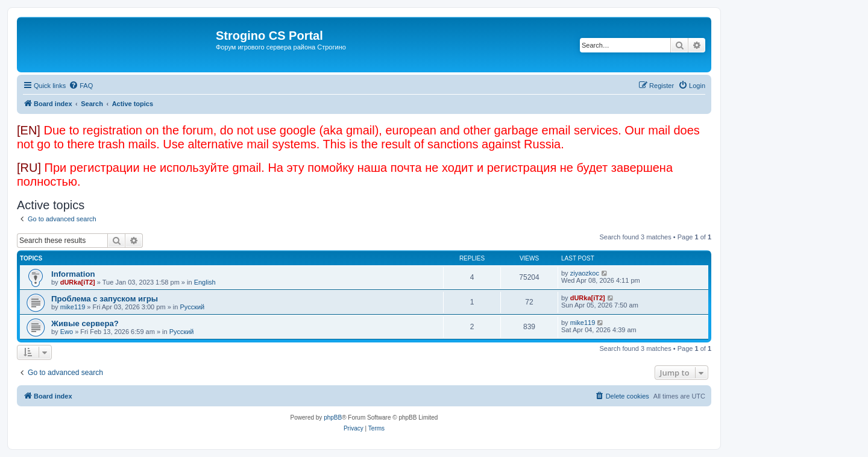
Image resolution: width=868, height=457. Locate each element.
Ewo (67, 332)
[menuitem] (81, 86)
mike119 (73, 307)
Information (73, 274)
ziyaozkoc (585, 273)
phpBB (333, 418)
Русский (192, 307)
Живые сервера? (85, 323)
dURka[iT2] (78, 282)
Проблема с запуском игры (105, 299)
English (205, 282)
